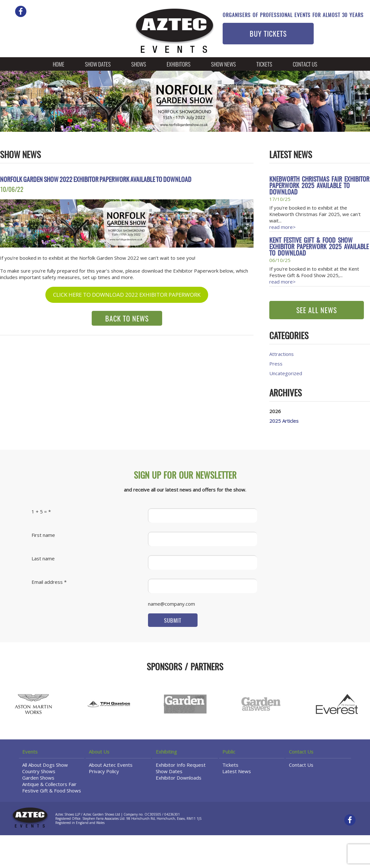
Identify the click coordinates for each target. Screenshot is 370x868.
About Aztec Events (111, 765)
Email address (47, 582)
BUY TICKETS (268, 34)
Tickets (264, 65)
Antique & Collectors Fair (49, 784)
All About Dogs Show (45, 765)
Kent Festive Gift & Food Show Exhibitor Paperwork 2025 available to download (319, 247)
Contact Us (305, 65)
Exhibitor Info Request (181, 765)
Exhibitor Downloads (179, 778)
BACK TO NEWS (127, 319)
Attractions (282, 354)
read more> (282, 227)
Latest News (237, 771)
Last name (43, 558)
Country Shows (39, 771)
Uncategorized (286, 373)
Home (59, 65)
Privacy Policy (104, 771)
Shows (139, 65)
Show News (223, 65)
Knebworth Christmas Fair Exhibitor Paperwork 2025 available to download (319, 186)
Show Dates (98, 65)
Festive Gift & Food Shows (52, 791)
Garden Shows (38, 778)
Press (276, 364)
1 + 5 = (39, 511)
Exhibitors (179, 65)
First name (43, 535)
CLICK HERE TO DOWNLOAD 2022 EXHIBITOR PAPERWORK (127, 295)
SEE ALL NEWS (317, 311)
